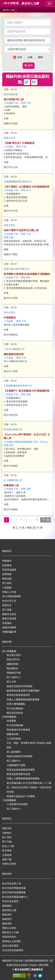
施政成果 (7, 924)
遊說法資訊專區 (10, 946)
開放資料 (7, 915)
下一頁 (45, 520)
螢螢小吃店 (10, 138)
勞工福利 (7, 583)
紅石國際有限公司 (13, 480)
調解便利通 (12, 664)
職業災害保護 (9, 619)
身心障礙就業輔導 (12, 596)
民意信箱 (19, 961)
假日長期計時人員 (14, 99)
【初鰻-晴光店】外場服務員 (19, 143)
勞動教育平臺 (14, 673)
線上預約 (7, 837)
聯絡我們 (7, 919)
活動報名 (7, 833)
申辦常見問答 (9, 864)
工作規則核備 (14, 739)
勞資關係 (7, 565)
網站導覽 (44, 965)
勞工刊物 (7, 842)
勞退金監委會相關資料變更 (21, 770)
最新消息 (7, 828)
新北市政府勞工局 (12, 884)
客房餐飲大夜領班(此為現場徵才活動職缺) (27, 274)
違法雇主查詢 (14, 655)
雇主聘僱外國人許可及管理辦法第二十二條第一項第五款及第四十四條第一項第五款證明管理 (29, 787)
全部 (20, 57)
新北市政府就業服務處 (14, 892)
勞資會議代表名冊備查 (18, 730)
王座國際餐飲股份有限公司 (18, 182)
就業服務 (7, 574)
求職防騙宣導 (9, 632)
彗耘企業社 (10, 312)
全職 (30, 57)
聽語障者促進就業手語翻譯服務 (23, 691)
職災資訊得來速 (15, 713)
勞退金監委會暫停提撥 (18, 774)
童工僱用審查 (14, 752)
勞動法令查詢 (9, 928)
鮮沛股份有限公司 (13, 429)
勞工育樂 (7, 610)
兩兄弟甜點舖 (11, 94)
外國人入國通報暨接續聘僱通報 (23, 700)
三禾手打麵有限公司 (14, 349)
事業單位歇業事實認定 (18, 695)
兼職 (40, 57)
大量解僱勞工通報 (16, 765)
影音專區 (7, 851)
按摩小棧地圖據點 (16, 704)
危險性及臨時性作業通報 (20, 686)
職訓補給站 (12, 668)
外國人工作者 (9, 592)
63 (37, 520)
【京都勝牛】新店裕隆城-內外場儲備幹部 (27, 391)
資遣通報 (11, 721)
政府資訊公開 (9, 910)
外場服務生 (10, 318)
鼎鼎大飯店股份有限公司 (17, 269)
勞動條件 (7, 561)
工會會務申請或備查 (17, 804)
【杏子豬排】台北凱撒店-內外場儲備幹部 (27, 187)
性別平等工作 (9, 601)
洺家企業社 (10, 225)
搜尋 (29, 66)
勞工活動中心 (14, 677)
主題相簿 (7, 855)
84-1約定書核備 (15, 708)
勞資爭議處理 (9, 570)
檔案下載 (7, 859)
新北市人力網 (9, 10)
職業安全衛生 (9, 614)
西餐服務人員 (11, 485)
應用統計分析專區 (12, 941)
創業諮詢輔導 (9, 627)
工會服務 (7, 588)
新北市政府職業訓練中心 (15, 897)
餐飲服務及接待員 (14, 354)
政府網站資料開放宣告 (37, 961)
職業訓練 (7, 579)
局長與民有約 (9, 937)
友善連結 (7, 623)
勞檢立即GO (13, 659)
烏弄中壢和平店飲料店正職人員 (21, 230)
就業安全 (7, 605)
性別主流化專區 (10, 901)
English (34, 965)
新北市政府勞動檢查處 (14, 888)
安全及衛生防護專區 (13, 950)
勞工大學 (11, 682)
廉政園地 (7, 906)
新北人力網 (8, 846)
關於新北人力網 (10, 932)
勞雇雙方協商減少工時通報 (21, 796)
